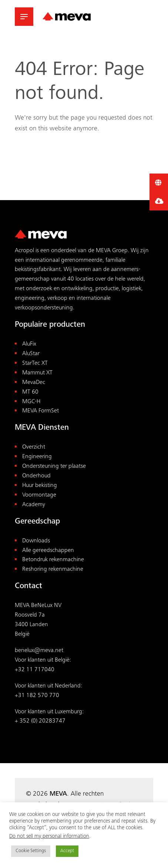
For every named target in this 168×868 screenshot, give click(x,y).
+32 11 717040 (35, 670)
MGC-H (31, 402)
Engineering (37, 457)
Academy (34, 505)
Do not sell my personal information (49, 836)
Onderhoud (36, 476)
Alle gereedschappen (48, 551)
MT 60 (30, 392)
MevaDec (34, 383)
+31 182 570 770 (37, 696)
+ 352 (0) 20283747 (40, 721)
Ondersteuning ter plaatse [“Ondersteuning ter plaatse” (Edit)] (54, 466)
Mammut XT (37, 373)
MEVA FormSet (41, 411)
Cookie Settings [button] (31, 851)
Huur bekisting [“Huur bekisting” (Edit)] (40, 486)
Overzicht (34, 447)
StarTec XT (35, 363)
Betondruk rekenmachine (53, 560)
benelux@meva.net (39, 651)
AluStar (31, 354)
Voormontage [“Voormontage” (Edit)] (39, 495)
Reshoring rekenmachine (53, 569)
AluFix (29, 344)
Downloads (36, 541)
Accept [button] (67, 851)
